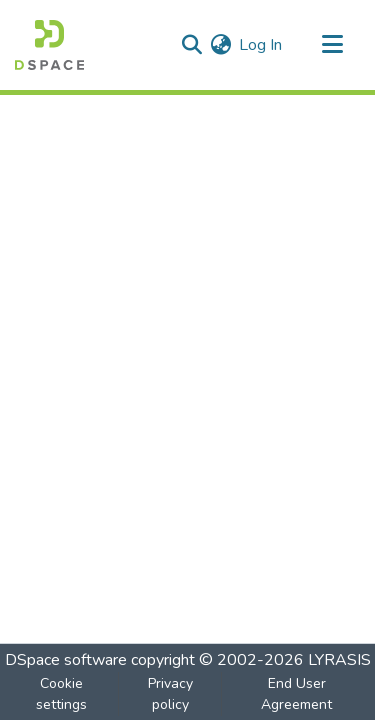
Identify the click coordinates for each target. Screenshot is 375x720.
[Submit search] (191, 45)
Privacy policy (170, 694)
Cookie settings (61, 694)
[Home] (49, 45)
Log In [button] (261, 45)
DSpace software (66, 660)
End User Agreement (296, 694)
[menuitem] (220, 45)
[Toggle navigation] (332, 45)
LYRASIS (339, 660)
